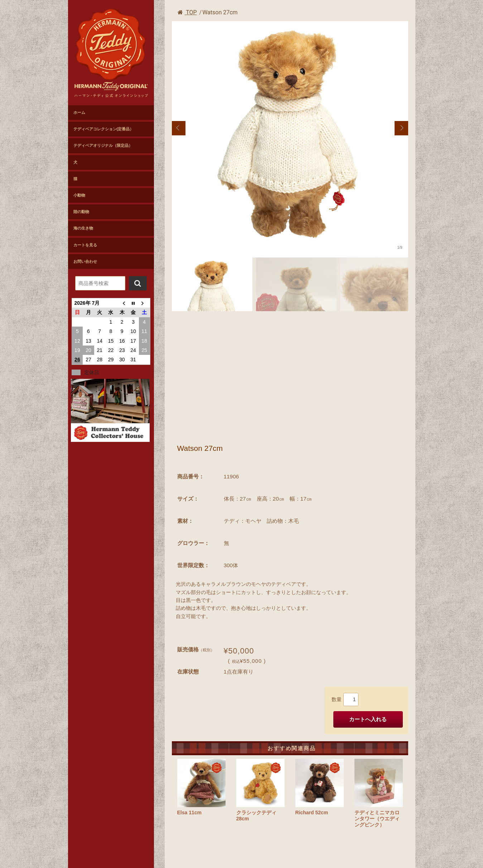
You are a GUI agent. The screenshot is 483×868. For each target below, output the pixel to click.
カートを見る (85, 245)
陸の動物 (81, 212)
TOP (187, 12)
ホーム (79, 112)
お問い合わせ (85, 261)
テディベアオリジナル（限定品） (103, 145)
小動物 (79, 195)
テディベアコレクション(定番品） (104, 129)
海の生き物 (83, 228)
